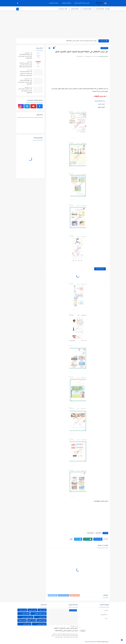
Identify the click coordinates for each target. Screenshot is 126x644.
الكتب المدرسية (63, 9)
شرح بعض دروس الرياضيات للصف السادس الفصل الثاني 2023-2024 (66, 630)
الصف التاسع (33, 610)
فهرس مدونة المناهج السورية (82, 3)
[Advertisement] (63, 25)
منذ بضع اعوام (74, 626)
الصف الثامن (25, 614)
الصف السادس (41, 624)
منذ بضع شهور (28, 53)
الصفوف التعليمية (66, 3)
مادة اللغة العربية (100, 101)
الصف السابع (22, 620)
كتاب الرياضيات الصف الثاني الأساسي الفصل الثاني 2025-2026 (25, 91)
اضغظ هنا (97, 501)
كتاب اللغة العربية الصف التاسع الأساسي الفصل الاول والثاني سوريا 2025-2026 (26, 74)
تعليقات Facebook (63, 595)
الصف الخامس (41, 620)
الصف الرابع (32, 620)
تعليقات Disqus (53, 595)
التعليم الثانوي (75, 9)
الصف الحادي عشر (27, 617)
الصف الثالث (23, 610)
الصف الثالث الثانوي (40, 614)
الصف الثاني (42, 617)
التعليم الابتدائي (100, 9)
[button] (98, 539)
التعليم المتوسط (87, 9)
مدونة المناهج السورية (91, 642)
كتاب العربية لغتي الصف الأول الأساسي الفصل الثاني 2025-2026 (25, 82)
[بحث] (18, 9)
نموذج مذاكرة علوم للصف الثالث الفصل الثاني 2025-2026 (82, 41)
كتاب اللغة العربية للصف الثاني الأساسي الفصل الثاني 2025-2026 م (25, 56)
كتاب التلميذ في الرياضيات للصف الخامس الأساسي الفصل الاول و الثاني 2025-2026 (26, 65)
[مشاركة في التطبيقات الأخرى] (71, 539)
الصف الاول (104, 48)
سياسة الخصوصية (54, 3)
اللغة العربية (90, 533)
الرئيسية (108, 9)
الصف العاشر (27, 624)
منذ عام (29, 61)
